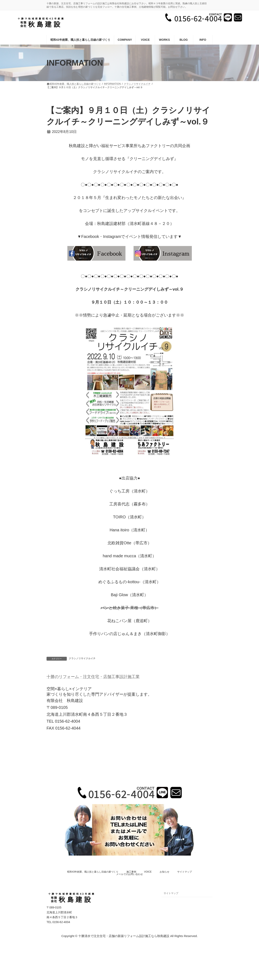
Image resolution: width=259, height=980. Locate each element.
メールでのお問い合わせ (129, 874)
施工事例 (131, 872)
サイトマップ (185, 872)
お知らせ (165, 872)
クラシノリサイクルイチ (82, 658)
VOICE (148, 872)
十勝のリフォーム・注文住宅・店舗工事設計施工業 (93, 677)
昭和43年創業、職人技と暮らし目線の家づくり (93, 872)
